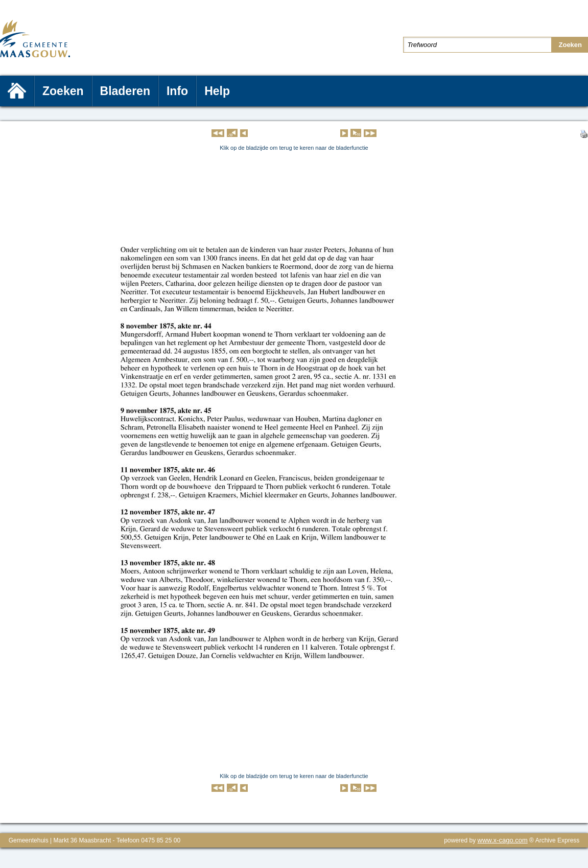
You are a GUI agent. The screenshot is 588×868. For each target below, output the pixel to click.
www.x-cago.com (503, 840)
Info (177, 91)
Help (217, 91)
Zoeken (63, 91)
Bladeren (125, 91)
